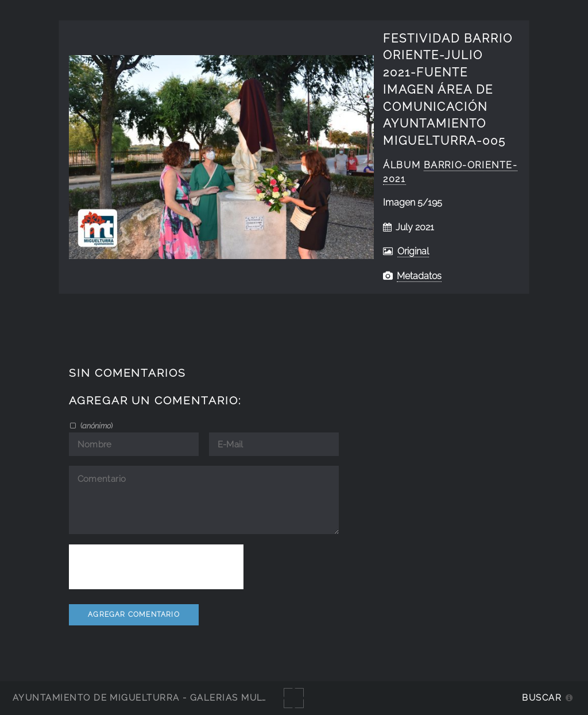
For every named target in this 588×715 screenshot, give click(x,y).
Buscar (542, 697)
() (96, 426)
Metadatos (419, 276)
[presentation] (156, 567)
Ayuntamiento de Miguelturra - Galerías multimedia (157, 697)
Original (413, 251)
